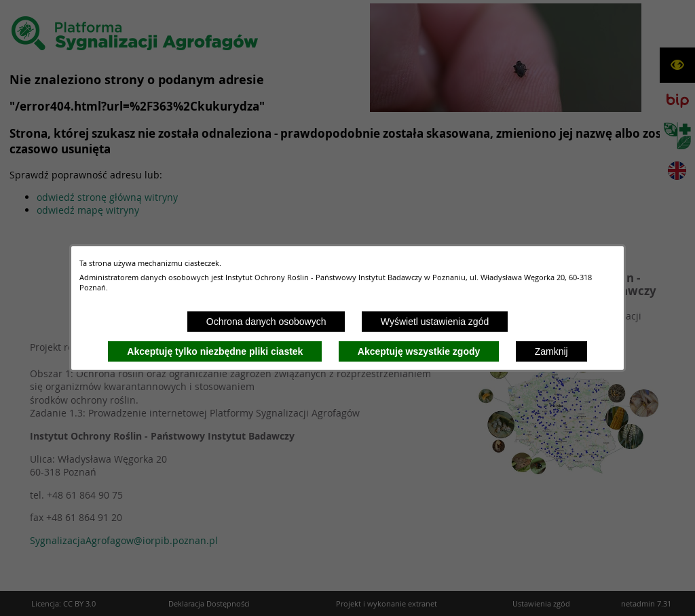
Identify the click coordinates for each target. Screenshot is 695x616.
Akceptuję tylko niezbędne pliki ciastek (215, 351)
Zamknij (551, 351)
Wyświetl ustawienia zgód (435, 322)
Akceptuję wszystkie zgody (419, 351)
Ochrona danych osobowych (266, 322)
